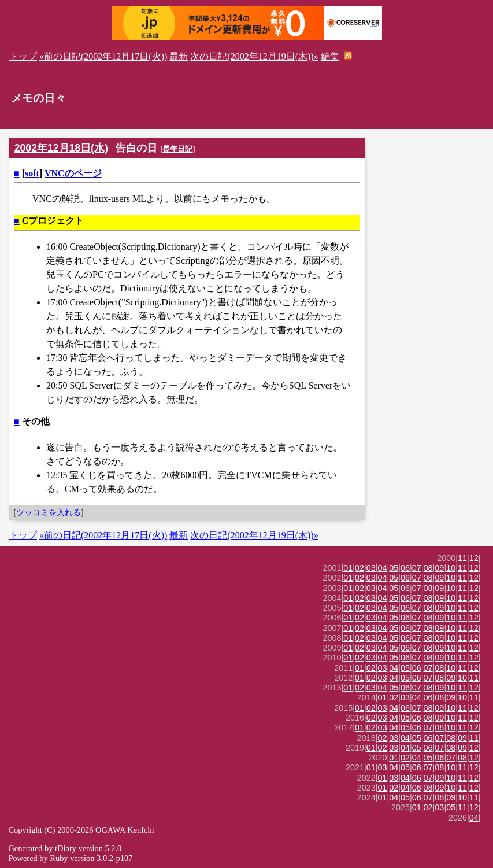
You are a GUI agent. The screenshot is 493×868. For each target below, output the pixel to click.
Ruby (59, 858)
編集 (330, 56)
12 (474, 558)
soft (32, 173)
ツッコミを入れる (49, 512)
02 (359, 568)
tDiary (66, 848)
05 (394, 568)
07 (417, 568)
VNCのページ (73, 173)
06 (405, 568)
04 (383, 568)
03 (371, 568)
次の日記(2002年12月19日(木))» (254, 56)
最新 (179, 56)
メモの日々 (38, 98)
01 (348, 568)
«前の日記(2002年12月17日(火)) (103, 56)
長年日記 (177, 149)
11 (462, 558)
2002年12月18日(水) (61, 148)
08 (428, 568)
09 (439, 568)
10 (451, 568)
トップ (23, 56)
